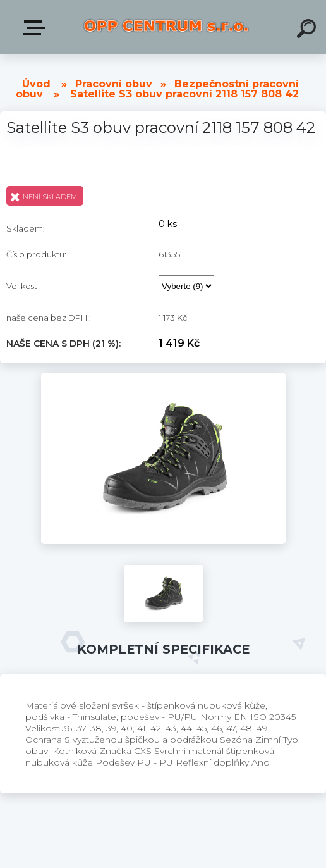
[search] (308, 30)
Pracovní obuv (114, 84)
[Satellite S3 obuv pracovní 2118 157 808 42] (163, 377)
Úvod (36, 84)
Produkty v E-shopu (37, 28)
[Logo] (166, 27)
